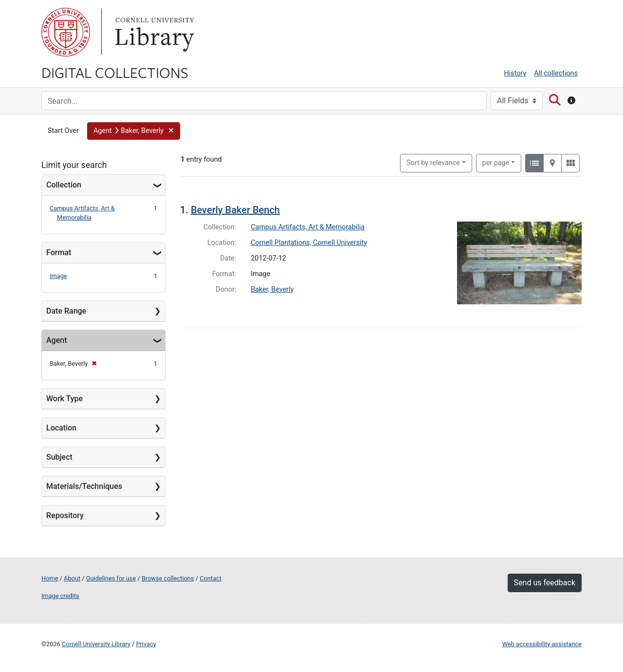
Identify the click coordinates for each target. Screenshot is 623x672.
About (72, 578)
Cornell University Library (96, 644)
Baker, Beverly (272, 289)
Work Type (64, 399)
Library (153, 32)
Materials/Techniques (84, 486)
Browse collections (168, 578)
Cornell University (66, 32)
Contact (211, 578)
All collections (556, 73)
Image (58, 276)
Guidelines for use (111, 578)
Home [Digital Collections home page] (50, 578)
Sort (433, 163)
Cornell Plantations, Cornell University (309, 243)
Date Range (66, 311)
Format (59, 252)
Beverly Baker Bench (235, 210)
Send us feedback (545, 583)
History (515, 73)
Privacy (146, 644)
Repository (65, 515)
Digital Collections (115, 72)
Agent (56, 340)
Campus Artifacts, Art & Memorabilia (308, 227)
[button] (134, 131)
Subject (59, 457)
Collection (64, 185)
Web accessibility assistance (542, 644)
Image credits (60, 596)
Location (61, 428)
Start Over (63, 131)
